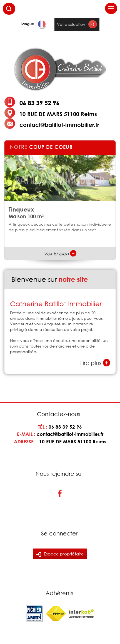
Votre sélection (71, 24)
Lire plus (95, 363)
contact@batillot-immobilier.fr (59, 125)
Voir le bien (60, 254)
